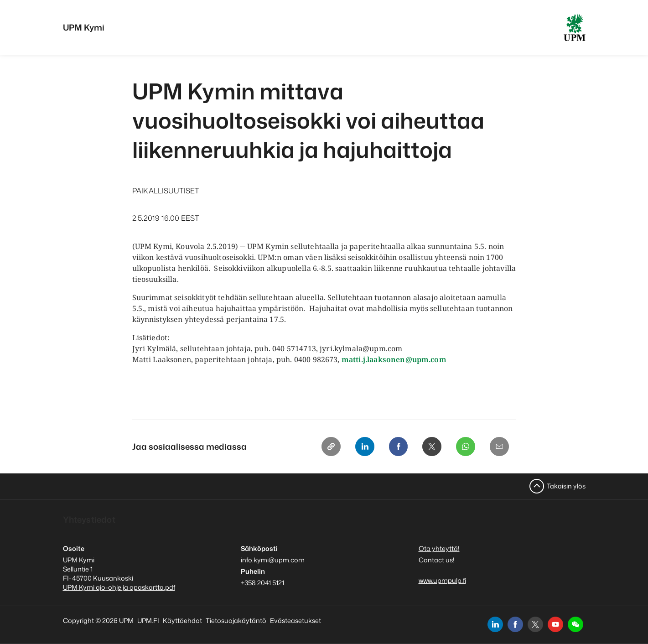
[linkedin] (495, 624)
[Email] (499, 447)
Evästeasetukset (295, 621)
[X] (430, 447)
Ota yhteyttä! (439, 548)
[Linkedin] (360, 447)
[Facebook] (395, 447)
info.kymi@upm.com (273, 560)
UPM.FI (148, 621)
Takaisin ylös (566, 486)
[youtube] (555, 624)
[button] (575, 624)
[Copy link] (326, 447)
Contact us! (437, 560)
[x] (535, 624)
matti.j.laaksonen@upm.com (394, 359)
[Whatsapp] (464, 447)
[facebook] (515, 624)
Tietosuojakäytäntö (236, 621)
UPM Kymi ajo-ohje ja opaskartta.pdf (119, 587)
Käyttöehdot (182, 621)
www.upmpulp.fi (442, 580)
